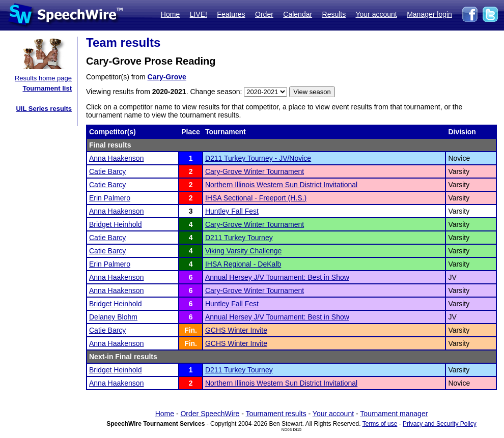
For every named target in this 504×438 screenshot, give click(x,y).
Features (231, 14)
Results (334, 14)
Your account (376, 14)
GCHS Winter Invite (236, 330)
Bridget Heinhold (116, 224)
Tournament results (276, 414)
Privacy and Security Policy (440, 424)
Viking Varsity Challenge (243, 251)
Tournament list (47, 88)
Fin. (191, 330)
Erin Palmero (110, 198)
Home (170, 14)
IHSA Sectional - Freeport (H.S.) (256, 198)
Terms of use (380, 424)
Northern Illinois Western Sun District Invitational (281, 185)
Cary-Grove (167, 77)
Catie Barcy (107, 171)
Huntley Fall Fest (232, 211)
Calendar (298, 14)
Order (264, 14)
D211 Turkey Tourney (239, 238)
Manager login (429, 14)
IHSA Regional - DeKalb (243, 264)
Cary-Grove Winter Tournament (255, 171)
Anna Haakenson (116, 158)
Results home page (43, 78)
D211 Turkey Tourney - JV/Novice (258, 158)
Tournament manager (394, 414)
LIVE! (199, 14)
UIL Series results (44, 109)
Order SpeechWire (210, 414)
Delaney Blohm (113, 317)
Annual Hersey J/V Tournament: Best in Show (277, 277)
